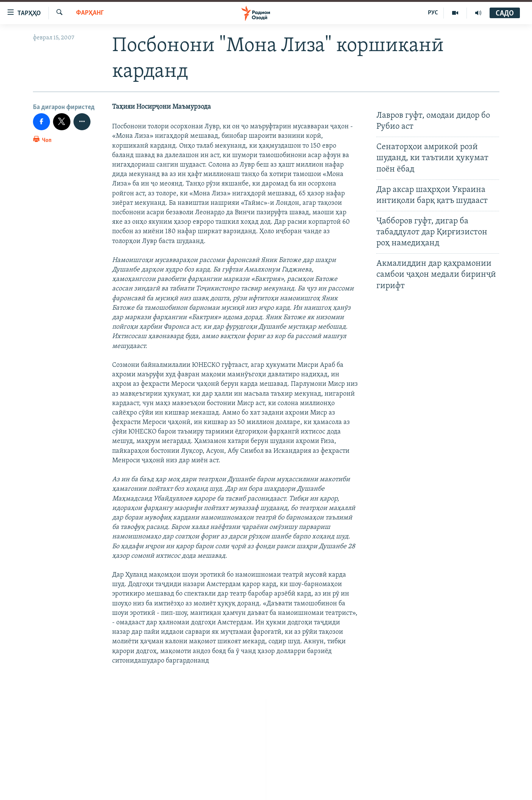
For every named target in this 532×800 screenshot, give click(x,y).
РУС (433, 13)
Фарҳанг (90, 13)
